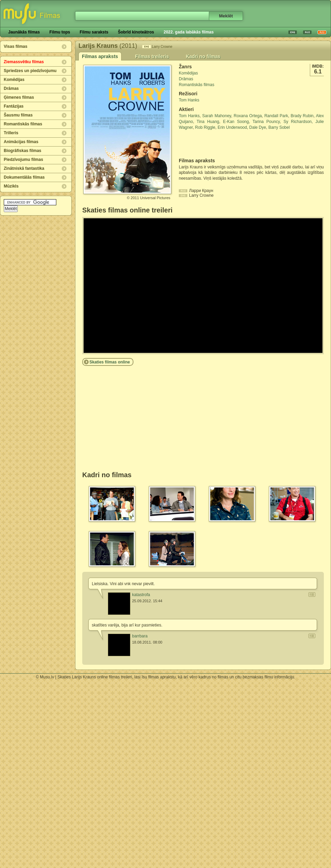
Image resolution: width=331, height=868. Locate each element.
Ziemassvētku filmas (24, 62)
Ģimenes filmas (19, 97)
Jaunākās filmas (24, 32)
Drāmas (11, 88)
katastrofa (141, 595)
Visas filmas (16, 46)
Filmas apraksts (100, 56)
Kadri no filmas (203, 56)
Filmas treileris (152, 56)
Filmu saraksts (94, 32)
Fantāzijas (14, 106)
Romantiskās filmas (23, 124)
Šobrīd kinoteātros (136, 32)
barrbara (140, 636)
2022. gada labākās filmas (189, 32)
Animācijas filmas (21, 142)
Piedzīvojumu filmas (23, 160)
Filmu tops (60, 32)
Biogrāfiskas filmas (23, 151)
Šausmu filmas (18, 115)
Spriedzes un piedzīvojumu (30, 71)
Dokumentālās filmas (24, 177)
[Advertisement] (219, 144)
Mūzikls (11, 186)
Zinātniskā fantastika (24, 168)
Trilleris (11, 133)
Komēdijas (14, 80)
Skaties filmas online (110, 362)
